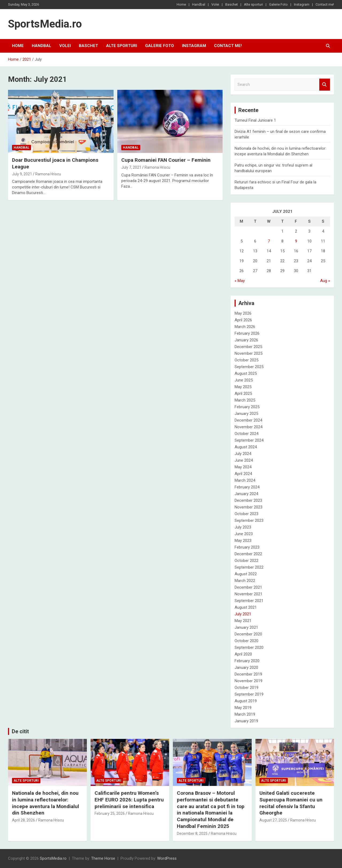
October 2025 (246, 360)
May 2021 (243, 621)
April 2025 (243, 394)
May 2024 (243, 467)
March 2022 (245, 581)
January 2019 (246, 721)
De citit (20, 731)
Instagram (302, 4)
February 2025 (247, 407)
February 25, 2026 (110, 813)
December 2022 (248, 554)
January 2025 (246, 414)
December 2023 (248, 500)
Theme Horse (103, 858)
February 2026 (247, 333)
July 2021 (243, 614)
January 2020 (246, 668)
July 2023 (243, 527)
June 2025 (244, 380)
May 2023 (243, 541)
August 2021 (246, 607)
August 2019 (246, 701)
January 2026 (246, 340)
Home (181, 4)
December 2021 (248, 587)
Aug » (325, 281)
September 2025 (249, 367)
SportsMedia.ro (45, 24)
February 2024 (247, 487)
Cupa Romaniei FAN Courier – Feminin (166, 160)
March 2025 (245, 400)
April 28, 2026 (24, 820)
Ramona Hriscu (48, 174)
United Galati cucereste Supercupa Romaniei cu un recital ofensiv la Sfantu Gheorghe (291, 803)
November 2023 (248, 507)
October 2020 (246, 641)
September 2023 (249, 520)
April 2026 (243, 320)
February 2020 (247, 661)
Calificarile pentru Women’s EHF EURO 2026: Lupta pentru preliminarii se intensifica (129, 800)
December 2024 (248, 420)
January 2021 (246, 627)
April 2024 (243, 474)
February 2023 (247, 547)
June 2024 (244, 460)
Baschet (232, 4)
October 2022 (246, 561)
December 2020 (248, 634)
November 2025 (248, 353)
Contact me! (325, 4)
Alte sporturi (253, 4)
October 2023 (246, 514)
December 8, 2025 (192, 834)
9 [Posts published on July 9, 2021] (296, 241)
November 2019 (248, 681)
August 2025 (246, 373)
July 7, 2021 (131, 167)
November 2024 (248, 427)
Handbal (199, 4)
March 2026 (245, 327)
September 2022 (249, 567)
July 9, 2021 (22, 174)
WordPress (167, 858)
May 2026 (243, 313)
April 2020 (243, 654)
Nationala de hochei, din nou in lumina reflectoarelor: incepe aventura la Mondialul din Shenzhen (46, 803)
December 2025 (248, 347)
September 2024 (249, 440)
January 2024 (246, 494)
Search (325, 85)
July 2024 (243, 454)
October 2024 (246, 434)
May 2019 (243, 708)
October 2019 (246, 688)
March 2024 (245, 480)
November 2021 (248, 594)
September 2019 (249, 694)
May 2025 (243, 387)
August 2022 (246, 574)
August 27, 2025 (273, 820)
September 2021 (249, 601)
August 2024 (246, 447)
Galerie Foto (278, 4)
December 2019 (248, 674)
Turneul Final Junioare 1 (255, 120)
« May (240, 281)
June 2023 (244, 534)
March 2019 (245, 714)
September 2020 (249, 647)
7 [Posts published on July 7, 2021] (269, 241)
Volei (215, 4)
